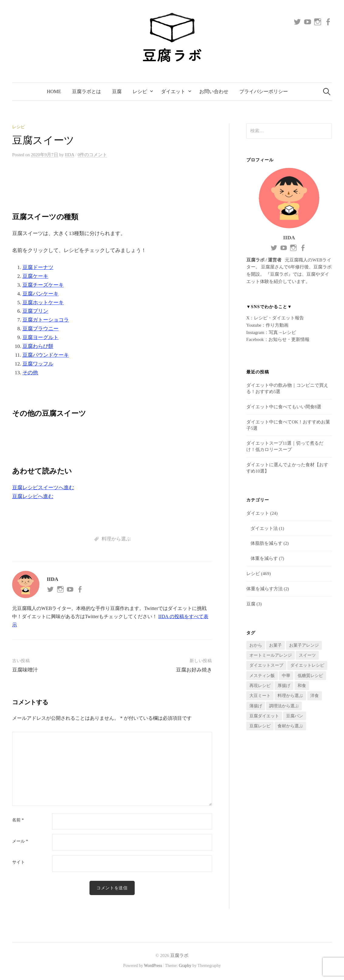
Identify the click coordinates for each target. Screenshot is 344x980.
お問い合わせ (214, 91)
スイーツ (307, 655)
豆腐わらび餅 (38, 346)
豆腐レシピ (260, 726)
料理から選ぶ (116, 539)
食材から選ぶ (290, 726)
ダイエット (173, 91)
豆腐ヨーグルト (40, 337)
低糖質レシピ (310, 676)
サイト (19, 862)
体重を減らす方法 (265, 589)
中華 (286, 676)
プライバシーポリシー (264, 91)
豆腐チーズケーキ (43, 285)
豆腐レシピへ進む (33, 496)
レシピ (140, 91)
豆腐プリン (35, 311)
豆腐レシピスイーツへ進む (43, 488)
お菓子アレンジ (304, 645)
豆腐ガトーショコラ (46, 320)
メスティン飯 (262, 676)
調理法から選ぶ (284, 706)
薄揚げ (256, 706)
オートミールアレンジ (271, 655)
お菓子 (275, 645)
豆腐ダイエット (264, 716)
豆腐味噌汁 (25, 670)
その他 (30, 373)
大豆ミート (260, 696)
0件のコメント (92, 155)
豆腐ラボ (179, 956)
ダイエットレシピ (307, 665)
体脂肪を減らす (266, 543)
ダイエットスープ (266, 665)
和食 (302, 686)
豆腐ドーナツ (38, 267)
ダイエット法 (264, 528)
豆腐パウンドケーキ (46, 355)
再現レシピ (260, 686)
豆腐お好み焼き (194, 670)
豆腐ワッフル (38, 364)
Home (54, 91)
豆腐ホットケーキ (43, 303)
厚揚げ (284, 686)
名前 (18, 820)
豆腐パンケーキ (40, 294)
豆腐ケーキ (35, 276)
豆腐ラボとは (86, 91)
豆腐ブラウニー (40, 329)
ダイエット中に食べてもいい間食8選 (284, 407)
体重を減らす (264, 558)
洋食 (315, 696)
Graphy (185, 966)
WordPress (153, 966)
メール (20, 841)
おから (256, 645)
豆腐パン (295, 716)
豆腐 (117, 91)
